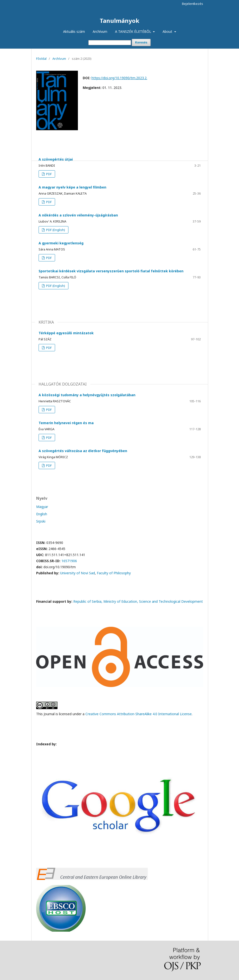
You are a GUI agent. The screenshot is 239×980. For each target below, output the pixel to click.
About (168, 31)
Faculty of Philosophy (114, 573)
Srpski (41, 521)
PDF (49, 174)
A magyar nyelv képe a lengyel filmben (72, 187)
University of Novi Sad (78, 573)
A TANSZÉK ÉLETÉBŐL (134, 31)
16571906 (69, 561)
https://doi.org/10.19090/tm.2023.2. (119, 78)
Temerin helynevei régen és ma (66, 423)
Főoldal (41, 59)
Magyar (42, 507)
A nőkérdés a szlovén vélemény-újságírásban (78, 215)
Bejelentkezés (193, 4)
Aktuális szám (74, 31)
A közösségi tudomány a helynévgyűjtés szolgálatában (87, 395)
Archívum (100, 31)
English (42, 514)
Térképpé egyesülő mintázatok (66, 333)
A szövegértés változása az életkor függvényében (83, 451)
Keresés (141, 42)
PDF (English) (55, 230)
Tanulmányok (119, 21)
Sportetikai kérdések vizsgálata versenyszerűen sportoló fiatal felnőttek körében (111, 271)
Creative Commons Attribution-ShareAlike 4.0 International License (139, 714)
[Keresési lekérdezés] (110, 43)
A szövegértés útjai (56, 159)
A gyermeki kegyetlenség (61, 243)
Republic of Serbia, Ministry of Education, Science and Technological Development (138, 601)
